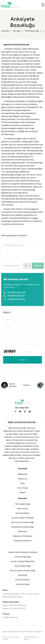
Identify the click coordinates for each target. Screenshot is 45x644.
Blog (23, 483)
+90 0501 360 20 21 (14, 296)
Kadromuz (23, 479)
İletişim (22, 492)
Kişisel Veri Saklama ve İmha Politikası (18, 632)
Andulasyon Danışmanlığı (22, 527)
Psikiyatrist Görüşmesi (23, 536)
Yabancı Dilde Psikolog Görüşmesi (23, 552)
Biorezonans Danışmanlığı (23, 522)
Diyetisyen (23, 531)
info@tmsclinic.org (14, 299)
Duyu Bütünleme (22, 580)
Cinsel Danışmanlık (23, 557)
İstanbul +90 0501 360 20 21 (14, 608)
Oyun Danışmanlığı (22, 566)
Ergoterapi (22, 575)
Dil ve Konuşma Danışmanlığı (22, 570)
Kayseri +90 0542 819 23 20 (14, 605)
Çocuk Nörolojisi (22, 584)
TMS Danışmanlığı (22, 504)
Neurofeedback (23, 513)
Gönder (38, 266)
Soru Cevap (22, 488)
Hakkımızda (22, 474)
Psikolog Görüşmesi (23, 541)
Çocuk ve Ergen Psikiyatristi (23, 561)
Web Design (29, 637)
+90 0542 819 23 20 (14, 292)
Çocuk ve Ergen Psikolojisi (23, 518)
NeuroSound (22, 509)
